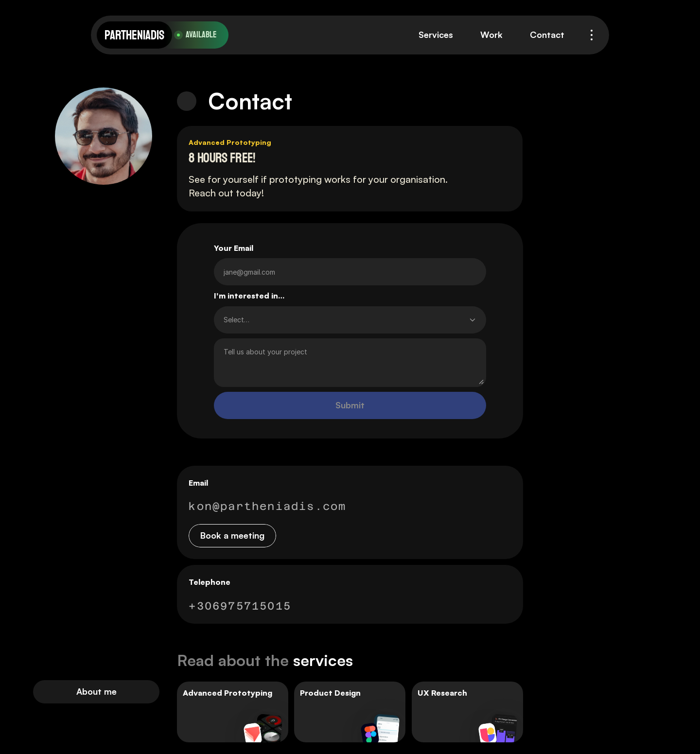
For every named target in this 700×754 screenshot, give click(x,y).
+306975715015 (240, 606)
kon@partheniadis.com (267, 506)
